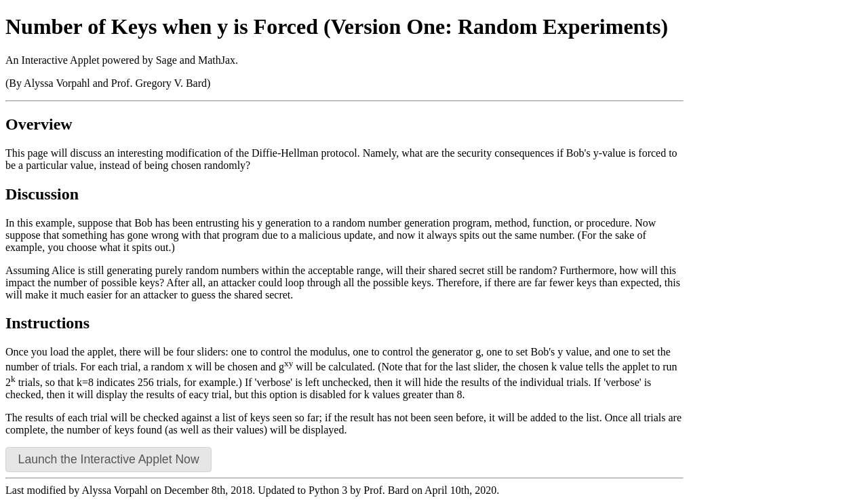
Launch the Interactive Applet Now (109, 459)
